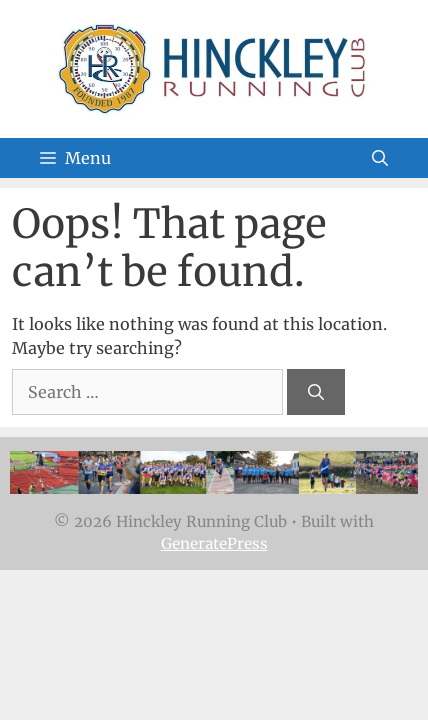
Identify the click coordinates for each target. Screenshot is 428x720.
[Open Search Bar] (380, 158)
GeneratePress (214, 543)
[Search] (316, 392)
